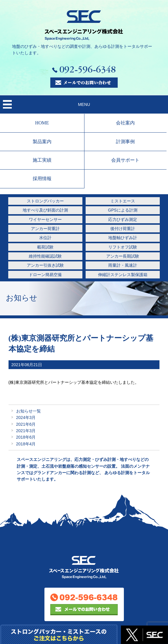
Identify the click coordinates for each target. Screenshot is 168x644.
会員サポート (125, 160)
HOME (42, 123)
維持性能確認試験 (45, 256)
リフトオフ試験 (123, 247)
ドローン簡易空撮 (45, 275)
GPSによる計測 (123, 210)
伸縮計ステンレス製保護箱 (123, 275)
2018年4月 (26, 444)
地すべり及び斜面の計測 (45, 210)
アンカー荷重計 (45, 229)
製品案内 (42, 142)
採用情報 (42, 179)
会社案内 (125, 123)
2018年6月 (26, 437)
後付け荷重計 (123, 229)
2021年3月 (26, 431)
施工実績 (42, 160)
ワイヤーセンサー (45, 219)
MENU (84, 104)
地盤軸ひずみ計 (123, 238)
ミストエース (123, 201)
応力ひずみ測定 (123, 219)
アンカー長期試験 (123, 256)
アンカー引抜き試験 (45, 265)
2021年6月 (26, 424)
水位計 (45, 238)
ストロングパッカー (45, 201)
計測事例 (125, 142)
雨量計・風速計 (123, 265)
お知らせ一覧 (29, 411)
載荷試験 (45, 247)
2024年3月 (26, 417)
